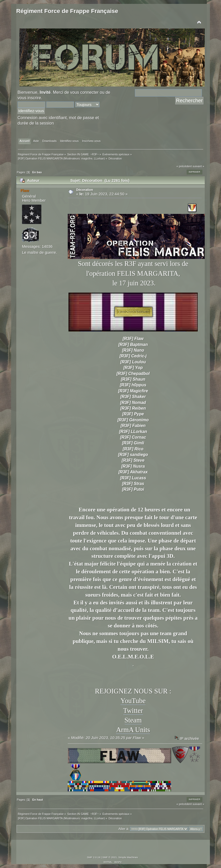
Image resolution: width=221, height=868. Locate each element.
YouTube (133, 701)
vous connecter (85, 92)
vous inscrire (29, 98)
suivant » (198, 166)
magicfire (87, 158)
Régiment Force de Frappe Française (67, 11)
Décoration (85, 190)
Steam (133, 720)
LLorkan (99, 158)
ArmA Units (133, 730)
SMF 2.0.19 (94, 857)
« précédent (184, 166)
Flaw (25, 190)
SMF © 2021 (110, 857)
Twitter (133, 711)
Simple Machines (128, 857)
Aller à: (124, 829)
